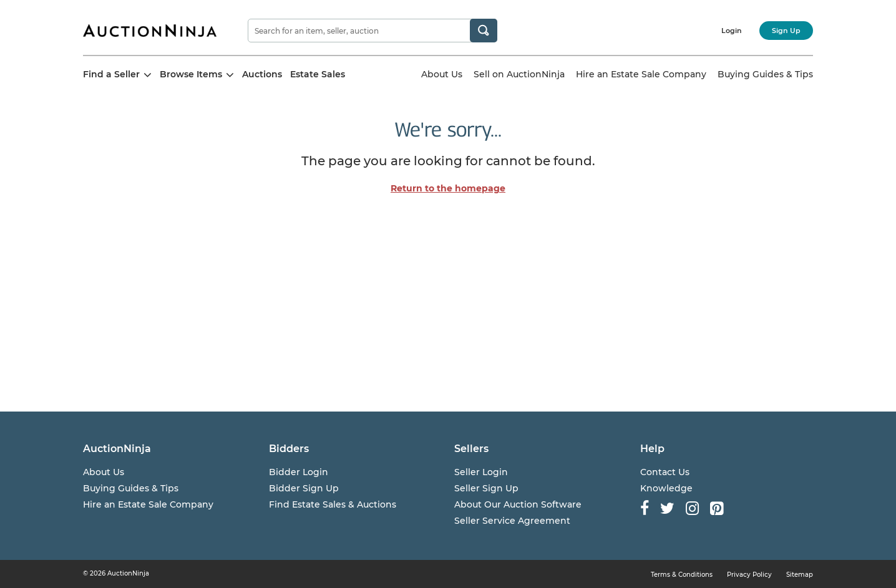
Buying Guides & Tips (765, 74)
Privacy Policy (749, 575)
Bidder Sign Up (304, 488)
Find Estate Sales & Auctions (333, 504)
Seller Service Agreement (512, 521)
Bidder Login (299, 472)
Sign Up (786, 31)
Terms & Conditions (682, 575)
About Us (442, 74)
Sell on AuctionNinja (519, 74)
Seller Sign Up (486, 488)
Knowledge (666, 488)
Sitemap (800, 575)
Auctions (262, 74)
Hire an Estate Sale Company (641, 74)
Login (732, 31)
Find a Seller (117, 74)
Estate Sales (318, 74)
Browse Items (197, 74)
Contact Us (665, 472)
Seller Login (481, 472)
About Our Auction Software (518, 504)
